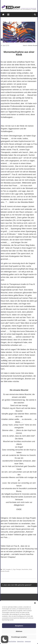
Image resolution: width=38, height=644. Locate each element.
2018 (4, 569)
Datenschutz (20, 641)
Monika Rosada (5, 571)
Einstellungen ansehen (19, 637)
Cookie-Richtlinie (12, 641)
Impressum (28, 641)
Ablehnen (19, 631)
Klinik (30, 569)
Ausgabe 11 (9, 569)
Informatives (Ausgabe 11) (9, 40)
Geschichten (25, 569)
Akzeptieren (19, 626)
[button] (35, 603)
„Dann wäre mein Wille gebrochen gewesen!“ (17, 585)
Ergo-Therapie (17, 569)
